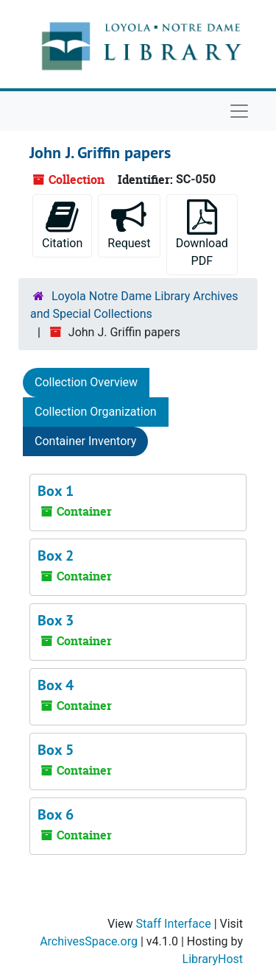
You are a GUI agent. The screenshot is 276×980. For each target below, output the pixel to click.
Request (129, 225)
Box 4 (56, 685)
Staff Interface (174, 924)
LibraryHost (213, 959)
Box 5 (56, 750)
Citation (62, 225)
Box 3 (56, 620)
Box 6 (56, 814)
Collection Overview (86, 382)
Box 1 (56, 491)
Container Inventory (85, 441)
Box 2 (56, 555)
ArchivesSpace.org (89, 941)
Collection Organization (96, 412)
